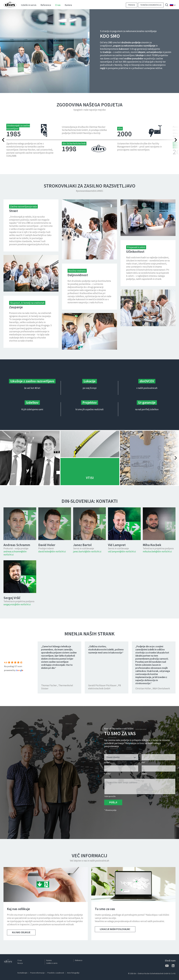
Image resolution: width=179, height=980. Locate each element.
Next (169, 140)
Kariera (49, 960)
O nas (20, 960)
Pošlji (113, 802)
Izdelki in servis (52, 963)
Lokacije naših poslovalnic (115, 929)
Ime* (143, 762)
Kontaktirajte (22, 973)
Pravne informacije (37, 973)
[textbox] (121, 757)
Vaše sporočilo (110, 796)
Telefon (144, 774)
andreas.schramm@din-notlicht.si (15, 553)
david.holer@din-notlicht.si (52, 552)
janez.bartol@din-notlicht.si (87, 552)
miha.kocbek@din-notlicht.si (157, 552)
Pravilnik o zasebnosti (56, 973)
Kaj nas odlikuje (21, 932)
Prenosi (132, 5)
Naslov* (107, 762)
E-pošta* (107, 774)
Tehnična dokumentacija (151, 5)
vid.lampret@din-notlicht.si (122, 552)
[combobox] (121, 757)
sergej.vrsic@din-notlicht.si (17, 604)
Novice (20, 963)
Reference (79, 960)
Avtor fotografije (73, 973)
